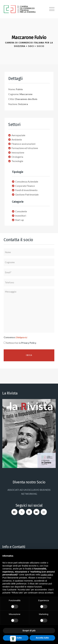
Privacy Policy (29, 343)
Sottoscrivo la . (21, 343)
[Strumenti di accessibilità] (13, 639)
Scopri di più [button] (29, 631)
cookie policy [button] (47, 575)
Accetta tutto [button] (42, 638)
